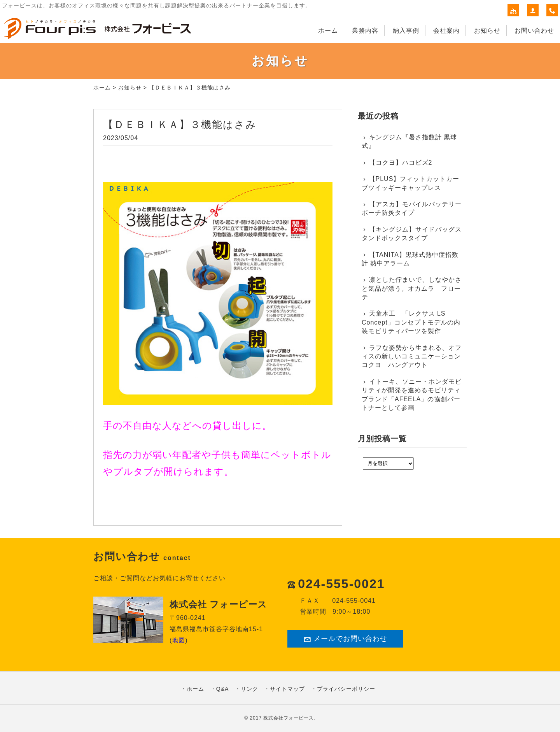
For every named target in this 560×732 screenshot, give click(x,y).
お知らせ (487, 31)
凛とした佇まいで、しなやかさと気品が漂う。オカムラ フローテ (412, 288)
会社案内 (446, 31)
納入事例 (406, 31)
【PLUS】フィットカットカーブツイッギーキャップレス (410, 183)
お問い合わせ (534, 31)
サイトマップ (287, 689)
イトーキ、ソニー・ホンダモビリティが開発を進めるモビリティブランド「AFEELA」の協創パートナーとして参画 (412, 395)
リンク (249, 689)
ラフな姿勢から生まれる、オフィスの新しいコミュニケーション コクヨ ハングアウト (412, 356)
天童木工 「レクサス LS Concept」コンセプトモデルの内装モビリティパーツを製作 (411, 322)
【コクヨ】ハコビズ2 (401, 162)
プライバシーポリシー (346, 689)
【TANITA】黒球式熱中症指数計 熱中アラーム (410, 259)
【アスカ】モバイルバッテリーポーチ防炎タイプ (412, 208)
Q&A (223, 689)
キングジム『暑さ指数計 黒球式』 (409, 141)
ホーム (328, 31)
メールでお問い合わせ (345, 639)
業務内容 (365, 31)
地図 (178, 640)
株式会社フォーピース (289, 718)
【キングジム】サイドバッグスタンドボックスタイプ (412, 234)
